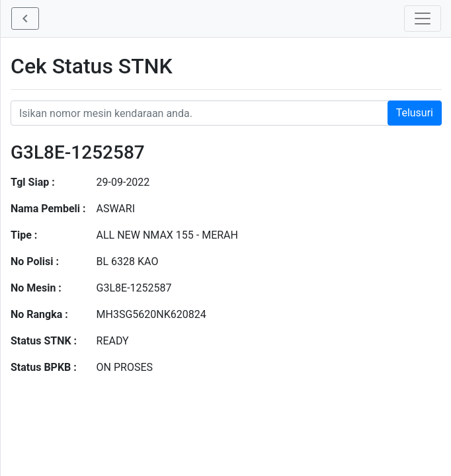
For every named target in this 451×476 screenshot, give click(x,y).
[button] (25, 19)
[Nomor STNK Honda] (226, 113)
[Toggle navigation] (423, 19)
